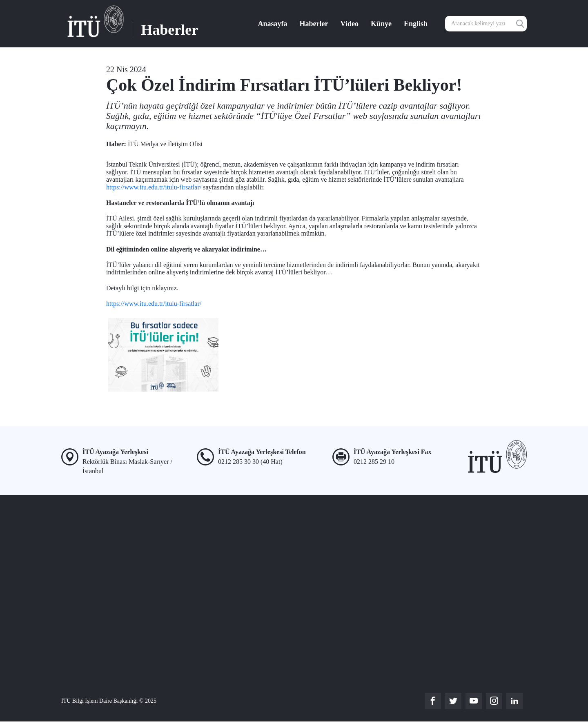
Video (350, 24)
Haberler (314, 24)
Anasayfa (273, 24)
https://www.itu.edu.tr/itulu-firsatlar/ (154, 187)
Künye (381, 24)
